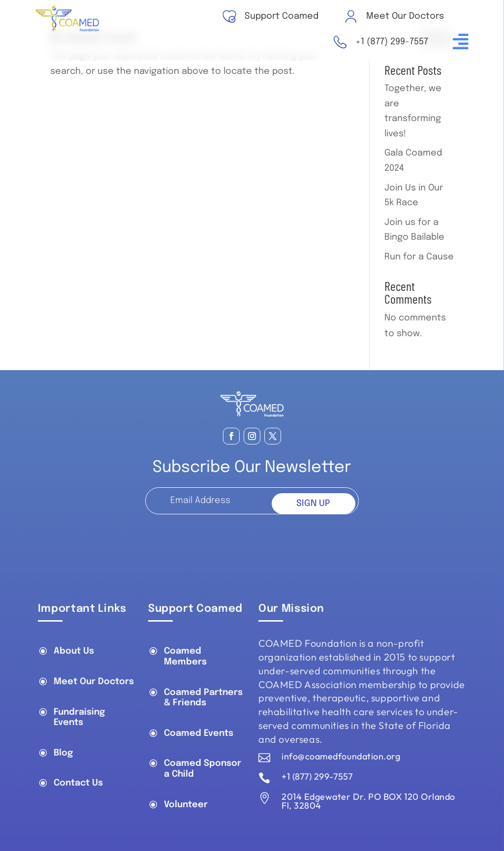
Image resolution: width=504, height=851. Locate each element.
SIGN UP (313, 504)
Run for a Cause (419, 257)
